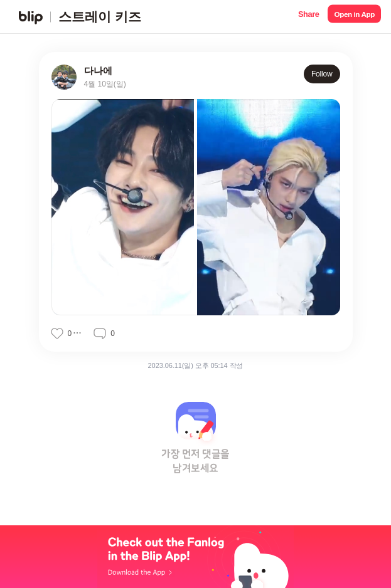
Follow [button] (322, 74)
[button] (308, 17)
